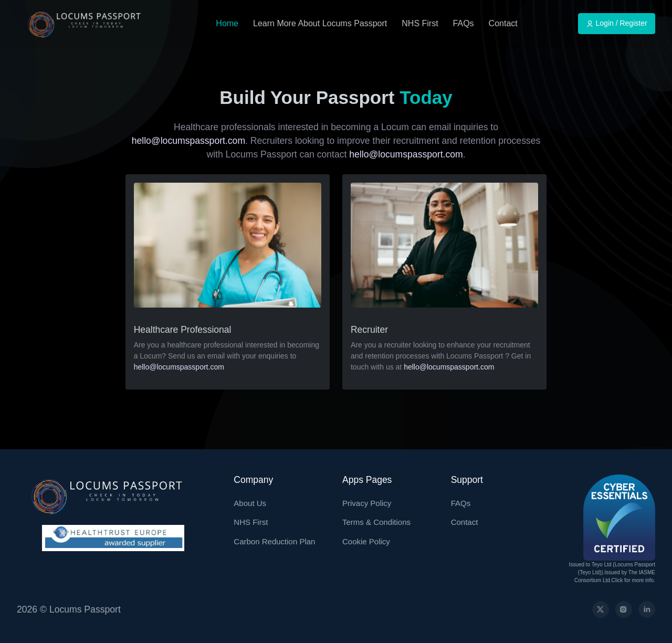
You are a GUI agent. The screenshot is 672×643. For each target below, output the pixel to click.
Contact (503, 23)
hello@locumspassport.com (188, 141)
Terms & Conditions (376, 522)
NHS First (420, 23)
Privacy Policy (367, 503)
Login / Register (617, 23)
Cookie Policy (366, 541)
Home (227, 23)
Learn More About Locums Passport (320, 23)
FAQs (464, 23)
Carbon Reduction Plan (274, 541)
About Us (250, 503)
